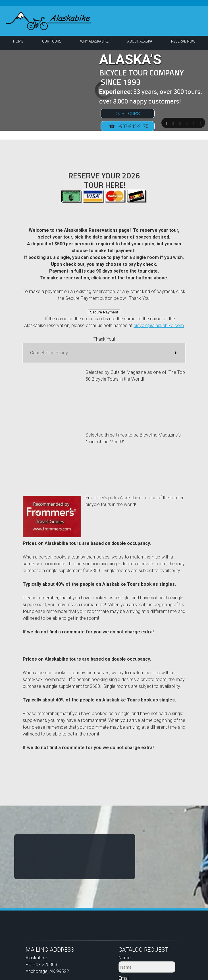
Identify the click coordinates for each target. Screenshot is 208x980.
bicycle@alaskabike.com (159, 325)
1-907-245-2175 (57, 895)
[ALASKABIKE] (48, 21)
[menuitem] (18, 41)
